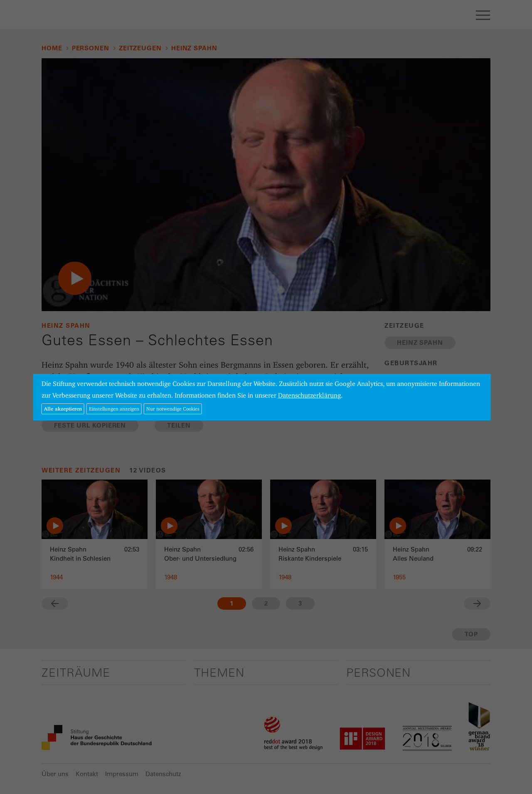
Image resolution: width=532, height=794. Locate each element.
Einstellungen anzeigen (114, 409)
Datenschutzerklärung (309, 395)
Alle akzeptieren (63, 409)
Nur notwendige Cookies (173, 409)
